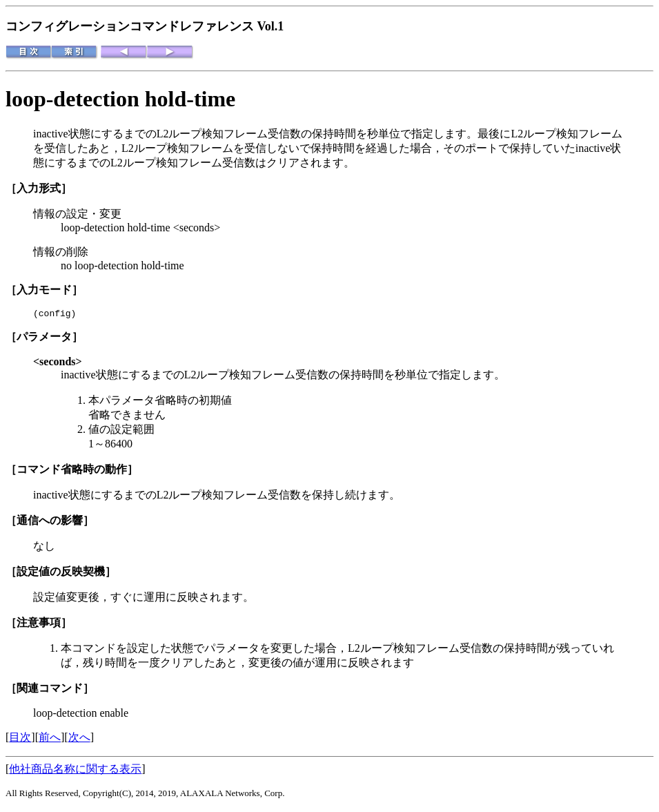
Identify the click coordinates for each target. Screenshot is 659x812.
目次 (20, 739)
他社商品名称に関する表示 (75, 771)
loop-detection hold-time (120, 99)
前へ (50, 739)
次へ (79, 739)
